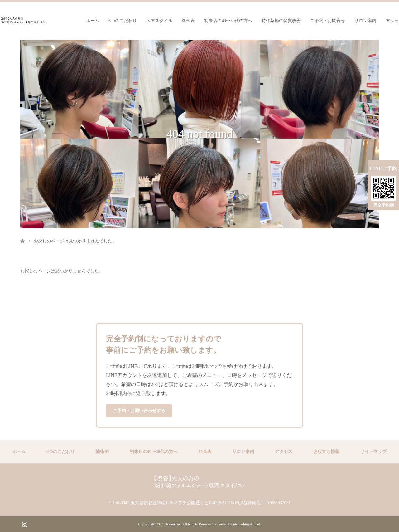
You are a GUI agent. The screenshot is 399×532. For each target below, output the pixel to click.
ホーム (93, 21)
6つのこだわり (123, 21)
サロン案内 (365, 21)
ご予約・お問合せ (328, 21)
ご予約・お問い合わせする (139, 411)
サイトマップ (373, 452)
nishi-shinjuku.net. (247, 524)
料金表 (188, 21)
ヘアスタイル (159, 21)
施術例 (102, 452)
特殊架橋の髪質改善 (281, 21)
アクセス (284, 452)
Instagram (25, 524)
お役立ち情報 (326, 452)
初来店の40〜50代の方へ (228, 21)
